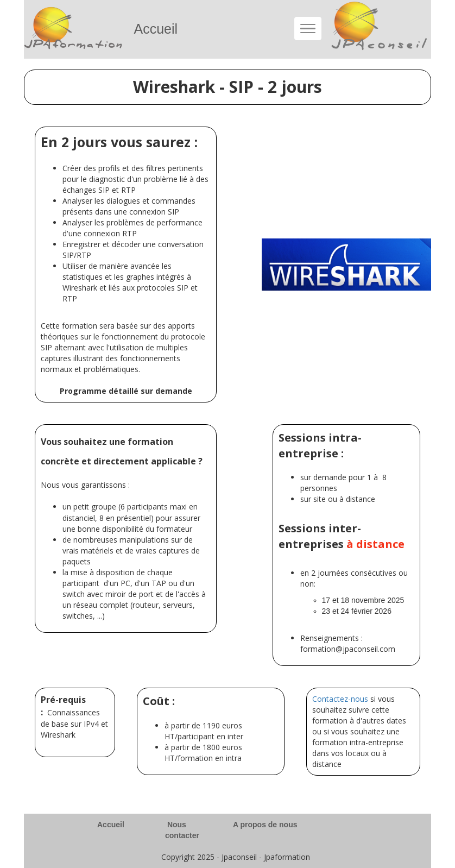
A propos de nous (265, 825)
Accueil (111, 825)
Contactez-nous (340, 699)
